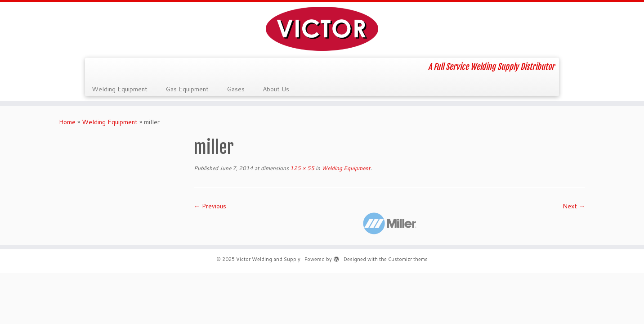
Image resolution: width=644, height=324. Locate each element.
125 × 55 (302, 168)
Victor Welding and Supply (268, 259)
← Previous (210, 206)
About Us (276, 89)
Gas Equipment (187, 89)
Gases (236, 89)
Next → (574, 206)
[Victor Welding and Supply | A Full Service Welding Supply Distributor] (322, 29)
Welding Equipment (120, 89)
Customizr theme (408, 259)
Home (67, 122)
